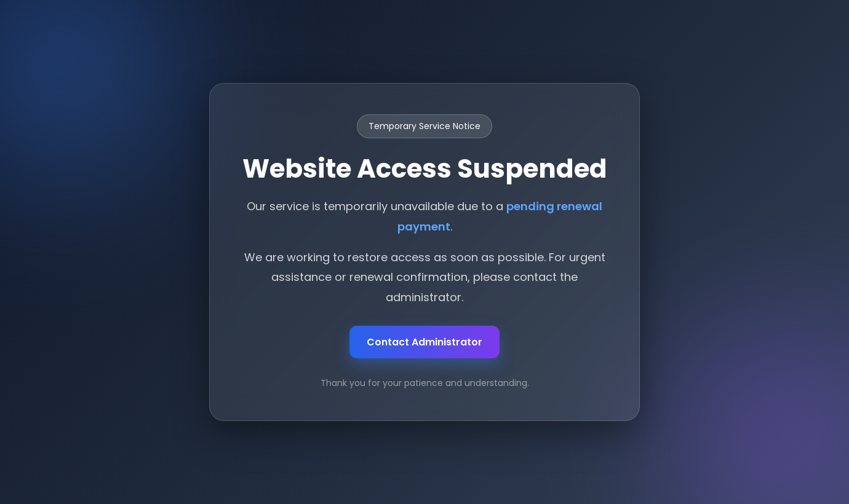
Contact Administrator (424, 342)
